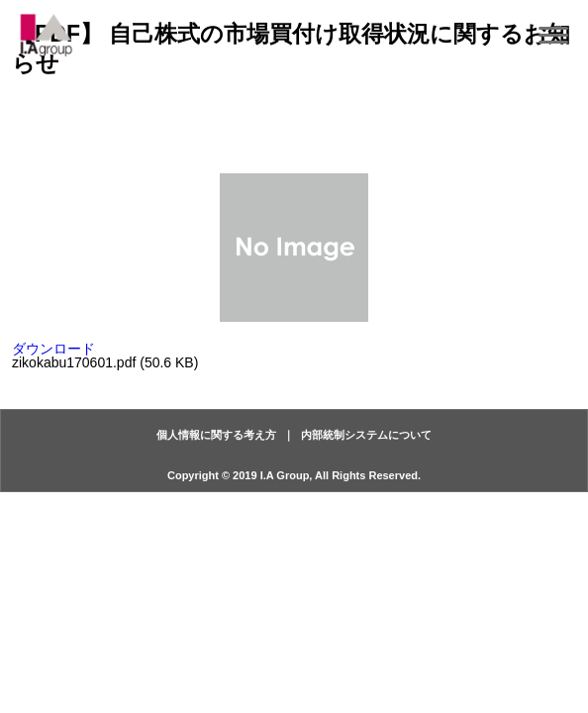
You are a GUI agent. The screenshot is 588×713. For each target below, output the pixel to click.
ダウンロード (53, 349)
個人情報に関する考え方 (216, 435)
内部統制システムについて (366, 435)
